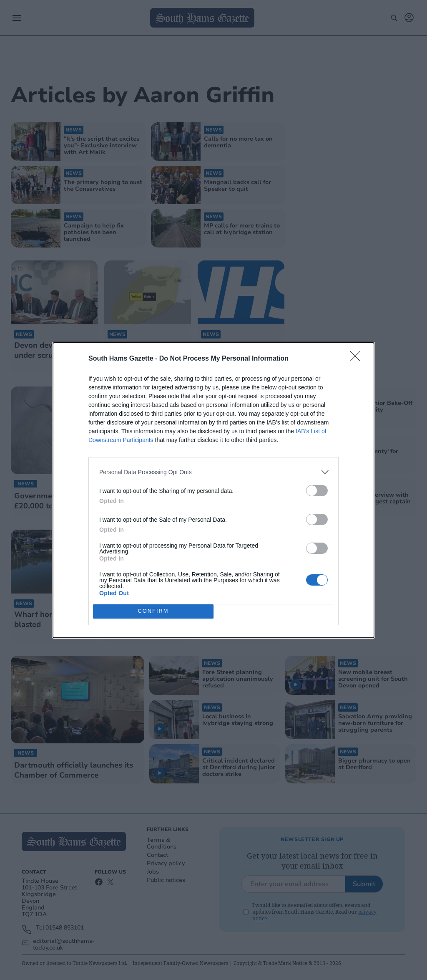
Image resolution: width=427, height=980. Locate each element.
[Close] (358, 359)
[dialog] (213, 490)
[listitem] (213, 472)
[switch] (317, 491)
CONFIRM (153, 611)
